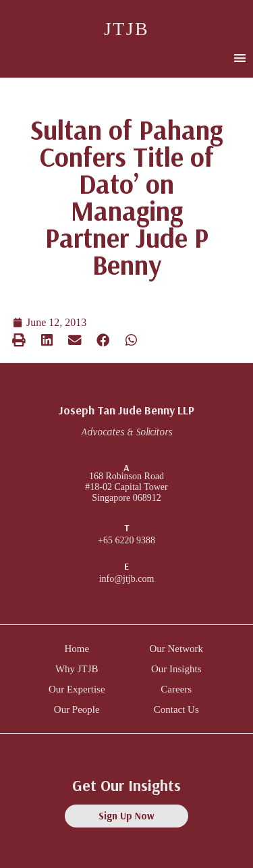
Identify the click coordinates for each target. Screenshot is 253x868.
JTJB (126, 29)
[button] (240, 58)
